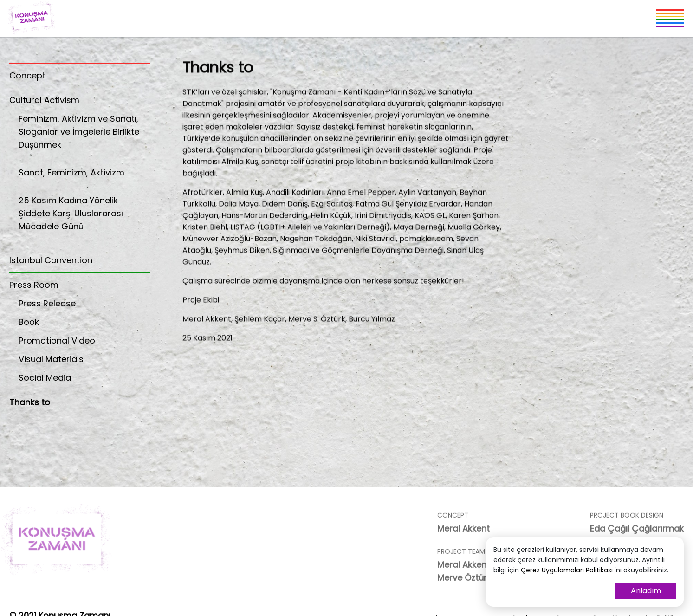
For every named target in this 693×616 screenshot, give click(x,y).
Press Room (34, 285)
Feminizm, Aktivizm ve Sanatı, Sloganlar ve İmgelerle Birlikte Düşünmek (84, 137)
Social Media (45, 378)
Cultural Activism (44, 100)
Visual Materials (51, 359)
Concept (27, 75)
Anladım (646, 591)
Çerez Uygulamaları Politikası (568, 570)
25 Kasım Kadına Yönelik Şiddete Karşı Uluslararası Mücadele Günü (84, 218)
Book (29, 322)
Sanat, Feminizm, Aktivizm (84, 178)
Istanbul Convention (51, 260)
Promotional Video (57, 340)
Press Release (47, 303)
